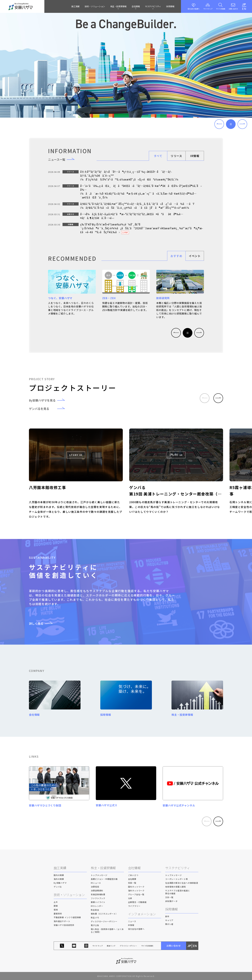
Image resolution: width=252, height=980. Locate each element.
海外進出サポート (62, 921)
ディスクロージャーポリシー (104, 921)
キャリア (169, 920)
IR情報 (195, 156)
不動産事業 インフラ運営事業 (67, 917)
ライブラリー (134, 906)
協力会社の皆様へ (136, 929)
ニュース (132, 921)
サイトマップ (98, 946)
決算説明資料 (97, 891)
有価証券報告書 (98, 895)
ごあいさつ (133, 875)
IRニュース (96, 883)
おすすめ (176, 256)
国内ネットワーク (136, 887)
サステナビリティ (178, 868)
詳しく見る (43, 623)
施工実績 (75, 6)
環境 (56, 910)
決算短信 (95, 887)
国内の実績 (59, 875)
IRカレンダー (97, 906)
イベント (195, 256)
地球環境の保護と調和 (175, 887)
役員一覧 (132, 883)
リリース (176, 156)
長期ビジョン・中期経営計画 (104, 879)
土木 (56, 902)
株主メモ (95, 918)
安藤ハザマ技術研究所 (64, 925)
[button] (219, 124)
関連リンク (111, 946)
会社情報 (134, 868)
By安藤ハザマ (60, 883)
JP (244, 4)
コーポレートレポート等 (177, 879)
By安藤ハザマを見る (49, 400)
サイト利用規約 (147, 946)
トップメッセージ (99, 875)
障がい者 (169, 924)
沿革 (130, 898)
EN (244, 9)
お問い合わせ (174, 946)
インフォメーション (142, 914)
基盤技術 (58, 914)
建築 (56, 906)
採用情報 (170, 6)
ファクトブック (98, 898)
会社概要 (132, 879)
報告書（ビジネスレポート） (104, 914)
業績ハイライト (98, 902)
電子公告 (95, 925)
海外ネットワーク (136, 891)
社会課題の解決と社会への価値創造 (182, 883)
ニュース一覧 (63, 159)
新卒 (167, 917)
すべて (158, 156)
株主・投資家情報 (103, 868)
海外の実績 (59, 879)
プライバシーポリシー (128, 946)
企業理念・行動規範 (137, 902)
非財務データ (171, 901)
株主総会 (95, 910)
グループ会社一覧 (136, 895)
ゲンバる (58, 887)
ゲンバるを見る (49, 409)
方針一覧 (169, 897)
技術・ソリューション (95, 6)
